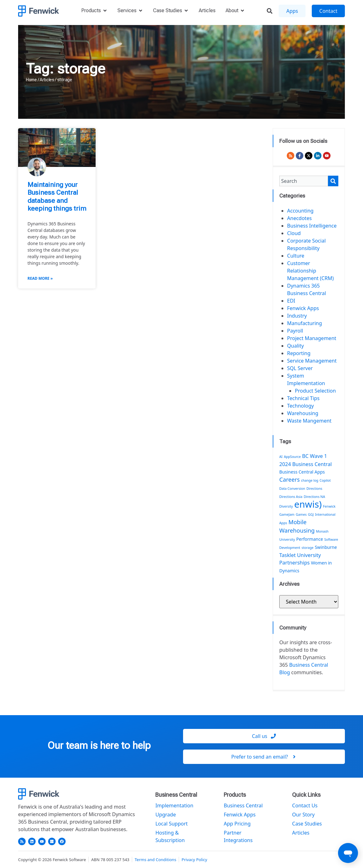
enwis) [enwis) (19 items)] (308, 504)
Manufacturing (305, 323)
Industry (297, 316)
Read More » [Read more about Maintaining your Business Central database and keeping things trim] (40, 278)
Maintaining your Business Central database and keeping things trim (57, 197)
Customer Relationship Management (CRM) (310, 271)
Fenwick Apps (303, 308)
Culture (296, 256)
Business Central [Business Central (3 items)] (312, 464)
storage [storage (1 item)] (307, 548)
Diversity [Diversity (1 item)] (286, 506)
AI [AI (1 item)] (281, 457)
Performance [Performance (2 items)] (310, 539)
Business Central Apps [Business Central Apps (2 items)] (302, 472)
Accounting (300, 211)
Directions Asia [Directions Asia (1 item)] (291, 497)
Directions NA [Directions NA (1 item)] (314, 497)
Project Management (312, 338)
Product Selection (315, 391)
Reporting (299, 353)
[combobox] (304, 181)
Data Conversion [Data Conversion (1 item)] (292, 489)
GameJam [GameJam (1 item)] (287, 514)
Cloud (294, 233)
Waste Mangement (309, 421)
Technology (301, 406)
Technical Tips (303, 398)
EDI (291, 301)
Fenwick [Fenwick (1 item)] (329, 506)
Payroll (295, 331)
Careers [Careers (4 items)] (289, 479)
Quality (296, 346)
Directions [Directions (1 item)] (314, 489)
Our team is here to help (99, 745)
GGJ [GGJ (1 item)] (311, 514)
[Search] (333, 181)
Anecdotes (299, 218)
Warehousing (303, 413)
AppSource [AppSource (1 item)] (292, 457)
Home (31, 80)
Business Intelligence (312, 226)
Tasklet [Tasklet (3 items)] (288, 555)
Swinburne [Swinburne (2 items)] (326, 547)
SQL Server (300, 368)
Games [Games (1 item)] (301, 514)
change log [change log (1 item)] (310, 480)
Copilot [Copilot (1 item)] (325, 480)
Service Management (312, 361)
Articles (47, 80)
